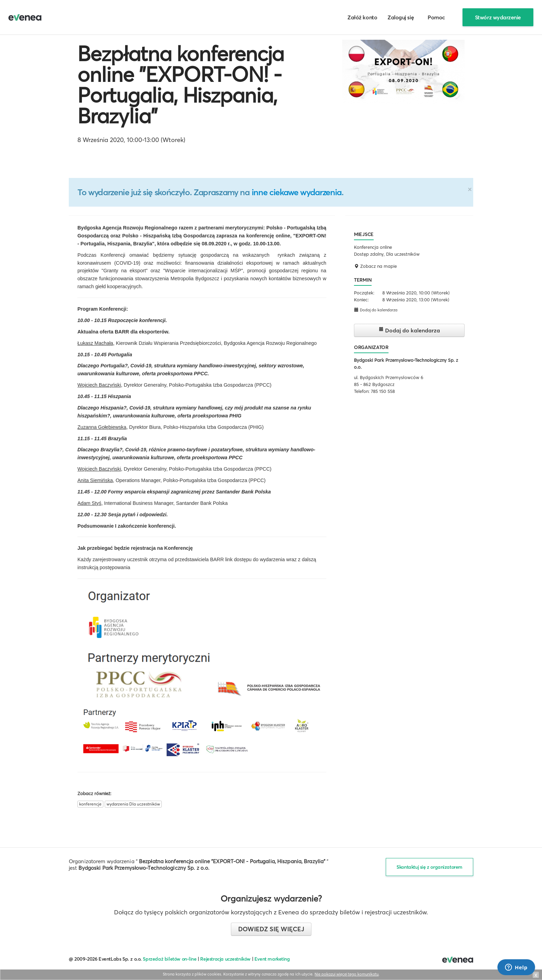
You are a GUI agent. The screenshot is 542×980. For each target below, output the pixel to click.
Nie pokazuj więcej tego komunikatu (347, 974)
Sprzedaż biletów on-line (170, 959)
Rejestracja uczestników (225, 959)
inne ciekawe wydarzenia (297, 192)
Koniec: (361, 300)
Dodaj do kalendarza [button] (376, 310)
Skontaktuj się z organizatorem (429, 867)
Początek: (364, 293)
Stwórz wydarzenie (498, 17)
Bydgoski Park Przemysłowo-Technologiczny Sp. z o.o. (144, 868)
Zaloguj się (401, 17)
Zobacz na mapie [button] (375, 266)
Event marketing (272, 959)
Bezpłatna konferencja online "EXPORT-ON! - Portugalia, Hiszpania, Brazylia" (181, 85)
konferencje (90, 804)
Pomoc (436, 17)
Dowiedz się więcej (271, 929)
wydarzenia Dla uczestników (133, 804)
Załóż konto (362, 17)
